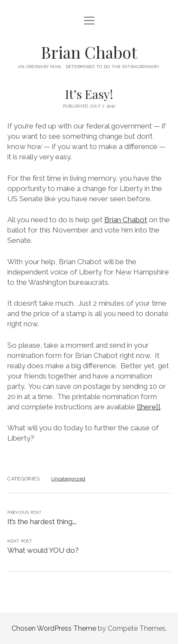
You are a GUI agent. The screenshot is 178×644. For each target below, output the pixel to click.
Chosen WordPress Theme (54, 628)
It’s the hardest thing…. (42, 522)
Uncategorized (68, 479)
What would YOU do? (43, 550)
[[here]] (149, 407)
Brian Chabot (89, 52)
